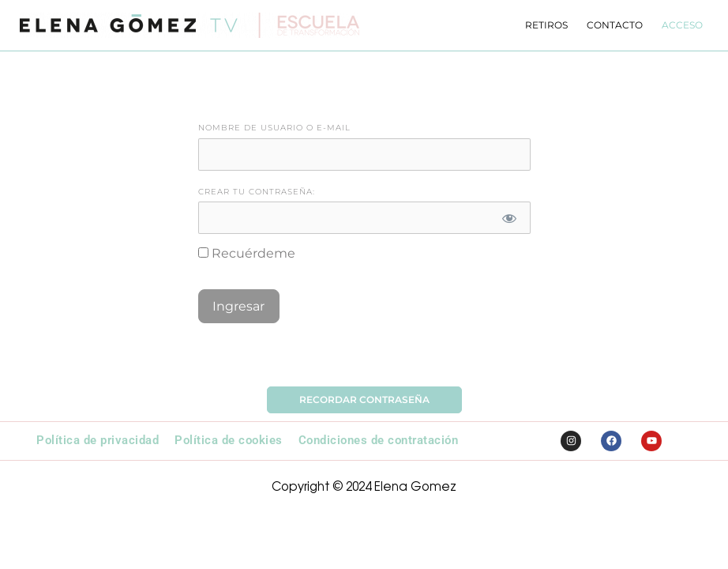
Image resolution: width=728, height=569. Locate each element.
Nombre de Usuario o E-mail (274, 128)
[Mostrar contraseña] (509, 218)
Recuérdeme (247, 253)
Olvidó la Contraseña (364, 358)
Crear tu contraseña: (257, 192)
